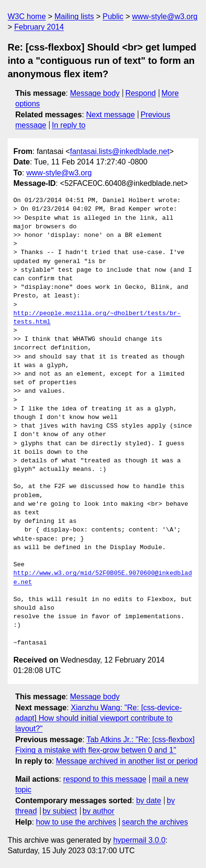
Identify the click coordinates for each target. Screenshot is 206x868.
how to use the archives (76, 822)
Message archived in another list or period (127, 761)
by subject (60, 811)
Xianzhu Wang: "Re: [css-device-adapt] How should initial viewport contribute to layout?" (98, 718)
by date (148, 801)
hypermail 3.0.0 (139, 840)
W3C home (27, 16)
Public (113, 16)
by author (98, 811)
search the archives (155, 822)
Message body (95, 93)
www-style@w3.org (165, 16)
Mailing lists (74, 16)
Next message (111, 115)
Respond (141, 93)
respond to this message (104, 779)
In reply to (69, 125)
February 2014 (39, 27)
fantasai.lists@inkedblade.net (120, 151)
